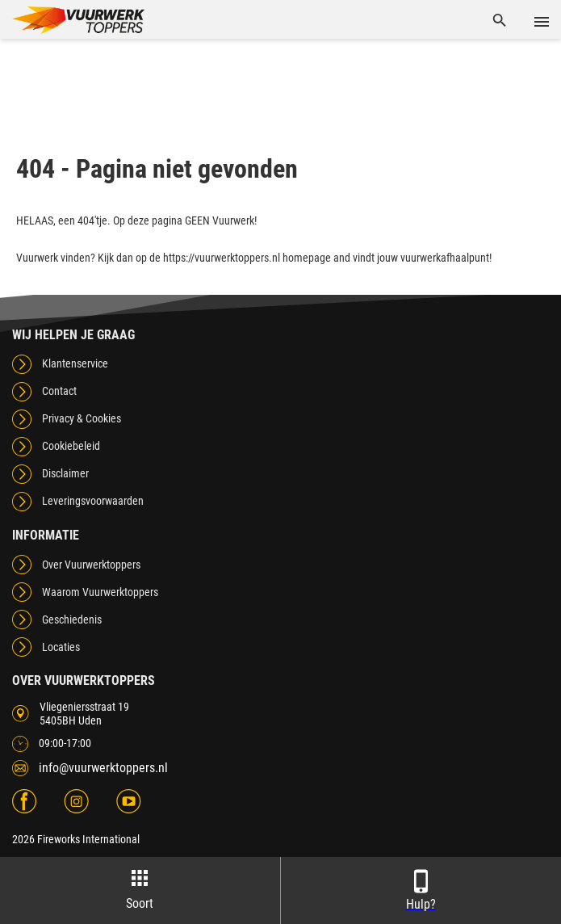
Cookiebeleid (71, 446)
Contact (59, 391)
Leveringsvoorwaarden (93, 501)
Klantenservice (75, 363)
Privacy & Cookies (82, 418)
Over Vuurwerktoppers (91, 565)
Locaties (61, 647)
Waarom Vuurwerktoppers (100, 592)
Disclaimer (65, 473)
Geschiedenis (72, 619)
